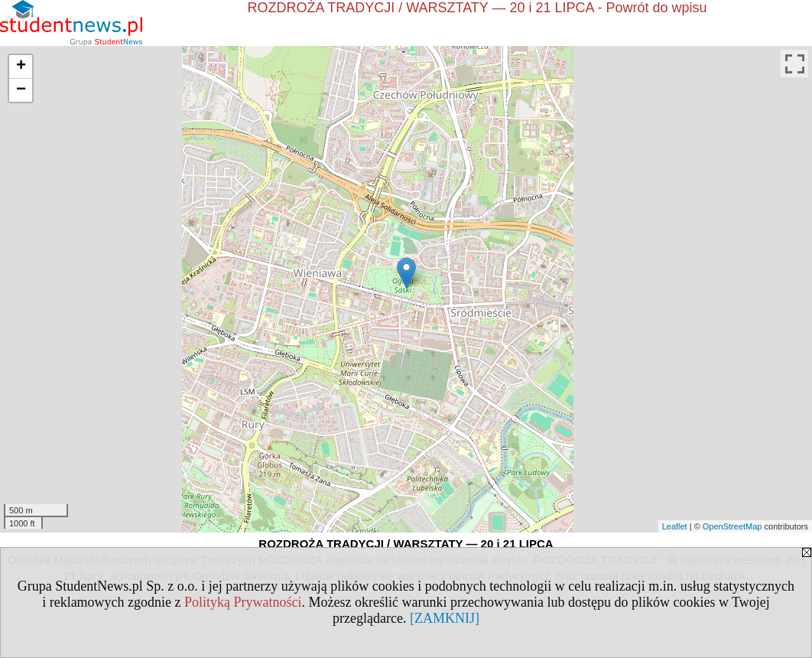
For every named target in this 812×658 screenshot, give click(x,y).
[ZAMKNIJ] (445, 618)
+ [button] (21, 67)
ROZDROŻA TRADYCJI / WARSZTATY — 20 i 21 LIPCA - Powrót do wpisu (477, 8)
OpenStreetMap (732, 526)
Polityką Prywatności (243, 602)
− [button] (21, 90)
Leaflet (675, 526)
